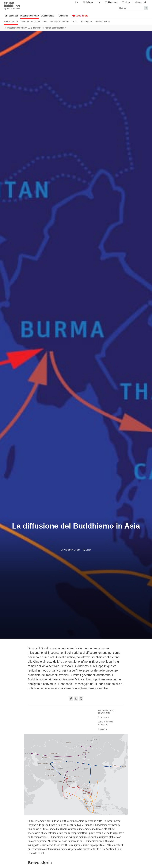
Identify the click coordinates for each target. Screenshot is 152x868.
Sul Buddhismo (11, 22)
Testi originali (86, 22)
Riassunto (102, 729)
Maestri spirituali (102, 22)
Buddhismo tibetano (30, 16)
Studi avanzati (47, 16)
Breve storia (103, 717)
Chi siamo (63, 16)
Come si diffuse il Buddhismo (105, 723)
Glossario (111, 2)
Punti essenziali (11, 16)
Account (140, 2)
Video (126, 2)
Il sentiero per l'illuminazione (33, 22)
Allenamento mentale (59, 22)
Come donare (80, 16)
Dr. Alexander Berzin (70, 550)
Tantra (75, 22)
